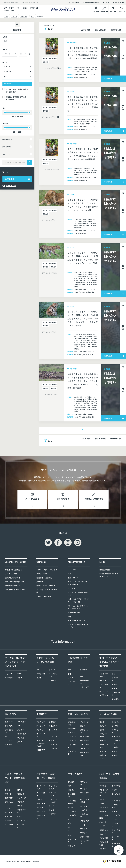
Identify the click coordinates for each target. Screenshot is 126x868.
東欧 (70, 574)
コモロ (39, 800)
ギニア (71, 828)
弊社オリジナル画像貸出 (46, 586)
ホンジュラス (116, 796)
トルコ (8, 790)
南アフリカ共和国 (85, 801)
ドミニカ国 (104, 838)
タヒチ (51, 807)
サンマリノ (116, 726)
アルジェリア (9, 804)
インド (39, 678)
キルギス (115, 689)
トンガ (51, 810)
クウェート (9, 825)
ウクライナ (85, 741)
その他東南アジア (75, 613)
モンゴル (115, 700)
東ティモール (84, 682)
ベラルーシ (85, 722)
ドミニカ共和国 (104, 844)
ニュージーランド (53, 794)
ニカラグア (116, 816)
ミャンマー (9, 674)
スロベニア (53, 737)
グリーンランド (84, 754)
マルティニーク (116, 806)
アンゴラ (71, 782)
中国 (113, 674)
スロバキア (53, 749)
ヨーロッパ (72, 570)
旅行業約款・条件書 (13, 578)
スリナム (21, 742)
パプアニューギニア (53, 801)
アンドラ (115, 756)
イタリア (103, 726)
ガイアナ (8, 745)
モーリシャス (41, 817)
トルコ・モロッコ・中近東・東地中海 (77, 583)
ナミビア (84, 789)
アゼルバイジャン (72, 724)
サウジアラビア (22, 812)
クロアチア (41, 750)
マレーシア (85, 688)
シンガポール (85, 671)
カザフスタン (104, 686)
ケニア (71, 832)
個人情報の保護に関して (14, 586)
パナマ (114, 820)
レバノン (8, 813)
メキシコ (115, 812)
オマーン (8, 794)
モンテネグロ (53, 731)
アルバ (102, 800)
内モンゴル (104, 692)
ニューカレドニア (53, 788)
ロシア (83, 726)
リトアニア (85, 749)
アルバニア (53, 726)
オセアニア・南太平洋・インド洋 (78, 626)
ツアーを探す (9, 8)
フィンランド (72, 746)
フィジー (40, 808)
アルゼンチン (9, 731)
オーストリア (41, 736)
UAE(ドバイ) (21, 826)
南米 (70, 617)
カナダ (102, 826)
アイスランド (72, 753)
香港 (70, 674)
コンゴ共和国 (72, 796)
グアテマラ (116, 786)
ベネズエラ (22, 722)
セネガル (84, 810)
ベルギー (115, 748)
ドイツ (102, 760)
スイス (114, 752)
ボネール (103, 822)
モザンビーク (85, 784)
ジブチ (71, 808)
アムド (114, 685)
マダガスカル (72, 841)
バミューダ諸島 (104, 817)
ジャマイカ (116, 801)
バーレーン (9, 817)
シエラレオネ (85, 816)
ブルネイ (71, 678)
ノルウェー (85, 745)
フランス (115, 722)
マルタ (102, 722)
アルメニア (72, 741)
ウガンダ (84, 829)
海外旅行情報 (105, 570)
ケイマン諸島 (41, 794)
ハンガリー (41, 730)
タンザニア (85, 821)
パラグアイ (21, 730)
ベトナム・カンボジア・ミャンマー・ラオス (78, 608)
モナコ (102, 730)
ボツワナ (71, 790)
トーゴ (83, 825)
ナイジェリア (85, 794)
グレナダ (103, 849)
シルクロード (116, 694)
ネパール (52, 670)
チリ (7, 737)
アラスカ (103, 786)
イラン (20, 817)
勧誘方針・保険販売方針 (14, 582)
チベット (103, 681)
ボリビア (8, 741)
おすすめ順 (86, 30)
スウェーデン (85, 731)
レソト (71, 836)
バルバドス (104, 808)
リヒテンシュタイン (104, 736)
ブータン (52, 681)
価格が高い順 (100, 30)
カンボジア (9, 678)
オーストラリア (41, 788)
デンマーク (85, 737)
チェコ (51, 741)
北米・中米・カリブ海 (77, 621)
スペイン (103, 752)
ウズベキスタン (116, 679)
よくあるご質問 (11, 574)
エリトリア (72, 812)
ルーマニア (53, 745)
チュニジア (22, 798)
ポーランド (41, 726)
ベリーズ (103, 812)
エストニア (72, 737)
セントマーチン (116, 838)
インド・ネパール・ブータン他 (78, 594)
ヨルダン (21, 790)
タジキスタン (104, 697)
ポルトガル (116, 737)
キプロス (21, 802)
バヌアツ (52, 815)
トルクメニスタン (104, 675)
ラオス (20, 674)
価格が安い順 (116, 30)
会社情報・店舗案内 (44, 578)
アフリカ (71, 589)
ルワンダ (84, 807)
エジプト (8, 809)
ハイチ (114, 790)
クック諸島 (41, 804)
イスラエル (22, 821)
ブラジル (21, 738)
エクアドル (9, 722)
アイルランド (116, 731)
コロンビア (22, 734)
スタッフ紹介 (42, 574)
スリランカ (41, 674)
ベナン (71, 786)
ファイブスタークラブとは (28, 8)
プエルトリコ (116, 825)
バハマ (102, 804)
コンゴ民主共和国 (72, 802)
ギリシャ (21, 806)
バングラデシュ (53, 675)
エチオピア (72, 816)
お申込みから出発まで (14, 570)
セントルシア (116, 832)
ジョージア (72, 729)
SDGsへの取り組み (44, 597)
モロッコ (21, 794)
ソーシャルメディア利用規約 (47, 591)
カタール (8, 821)
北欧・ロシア (73, 578)
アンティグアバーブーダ (104, 793)
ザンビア (84, 833)
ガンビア (71, 820)
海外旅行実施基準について (15, 590)
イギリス (103, 756)
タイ (82, 677)
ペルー (20, 726)
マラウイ (71, 846)
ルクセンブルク (104, 746)
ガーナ (71, 824)
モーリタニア (85, 843)
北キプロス (9, 798)
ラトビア (71, 733)
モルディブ (41, 812)
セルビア (52, 722)
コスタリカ (104, 830)
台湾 (70, 670)
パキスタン (41, 670)
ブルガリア (41, 722)
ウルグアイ (9, 726)
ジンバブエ (85, 837)
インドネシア (72, 683)
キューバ (103, 834)
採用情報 (40, 582)
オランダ (103, 741)
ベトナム (21, 678)
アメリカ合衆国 (116, 845)
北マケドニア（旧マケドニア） (41, 744)
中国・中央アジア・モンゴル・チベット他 (78, 601)
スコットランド (116, 742)
